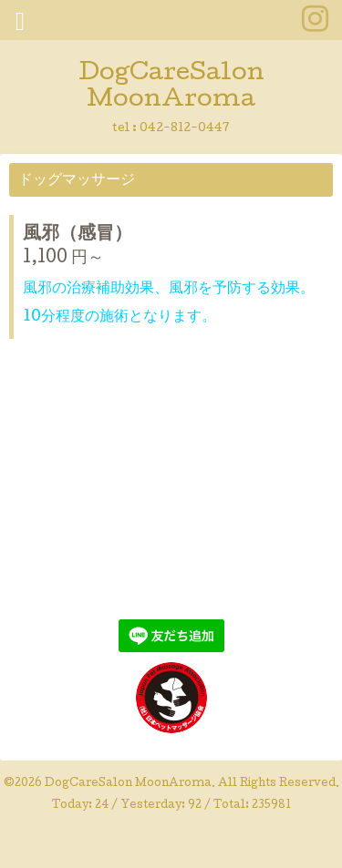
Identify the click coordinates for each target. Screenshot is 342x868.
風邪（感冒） (78, 235)
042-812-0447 (185, 129)
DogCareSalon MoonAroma (171, 87)
